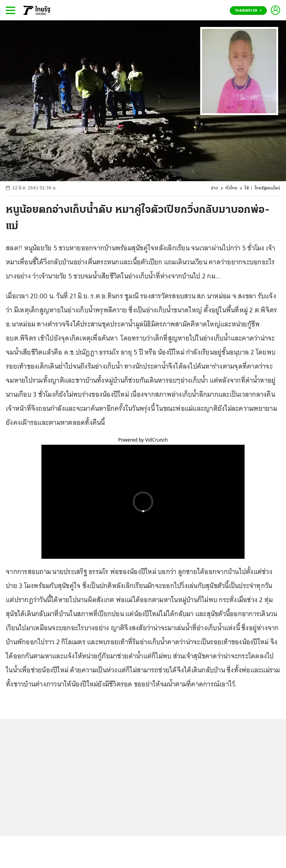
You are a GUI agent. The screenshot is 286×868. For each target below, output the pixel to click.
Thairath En (248, 11)
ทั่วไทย (231, 188)
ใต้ (247, 188)
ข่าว (214, 188)
